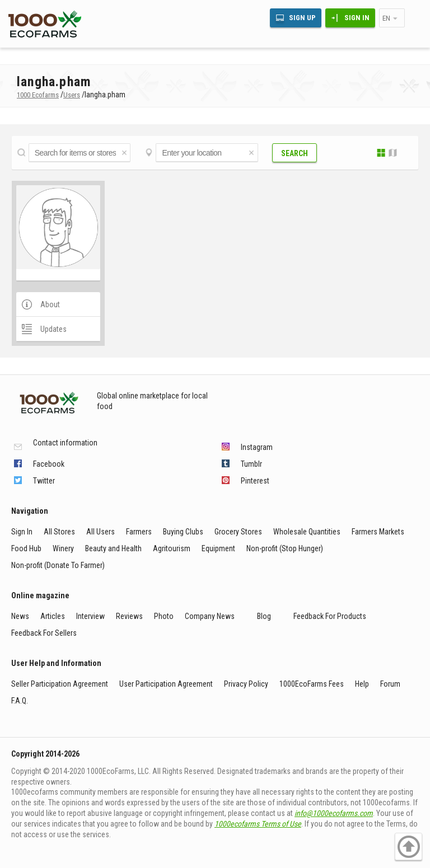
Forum (390, 684)
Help (362, 684)
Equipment (218, 548)
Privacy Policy (246, 684)
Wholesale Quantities (307, 532)
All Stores (59, 532)
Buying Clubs (183, 532)
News (20, 616)
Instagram (257, 447)
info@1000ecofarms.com (334, 813)
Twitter (44, 481)
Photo (164, 616)
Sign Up (302, 18)
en (386, 18)
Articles (53, 616)
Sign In (357, 18)
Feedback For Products (330, 616)
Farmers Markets (378, 532)
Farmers (139, 532)
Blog (264, 616)
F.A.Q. (20, 701)
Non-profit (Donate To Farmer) (58, 565)
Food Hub (26, 548)
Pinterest (255, 481)
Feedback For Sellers (44, 633)
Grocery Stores (238, 532)
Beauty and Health (113, 548)
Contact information (65, 443)
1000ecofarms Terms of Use (258, 824)
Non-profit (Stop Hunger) (285, 548)
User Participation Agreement (166, 684)
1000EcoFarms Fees (312, 684)
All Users (101, 532)
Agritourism (172, 548)
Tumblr (251, 464)
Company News (210, 616)
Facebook (49, 464)
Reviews (129, 616)
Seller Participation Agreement (60, 684)
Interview (90, 616)
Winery (63, 548)
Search (295, 153)
